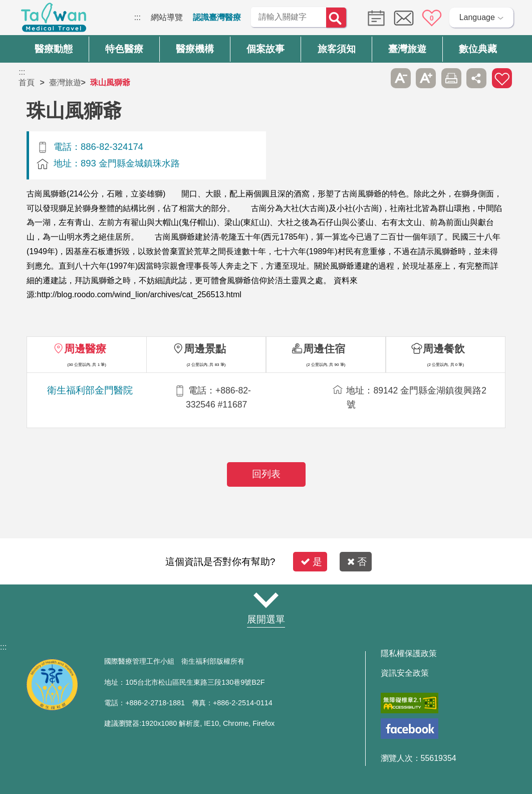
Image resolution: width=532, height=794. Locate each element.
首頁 (27, 82)
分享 (476, 78)
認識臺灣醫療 (217, 17)
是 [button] (311, 562)
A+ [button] (426, 78)
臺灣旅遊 (65, 82)
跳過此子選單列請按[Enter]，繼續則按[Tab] (376, 78)
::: (138, 17)
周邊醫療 (85, 349)
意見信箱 (404, 18)
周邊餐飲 (444, 349)
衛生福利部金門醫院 (90, 390)
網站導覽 (167, 17)
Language (477, 17)
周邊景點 (205, 349)
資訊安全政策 (405, 673)
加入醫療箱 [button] (502, 78)
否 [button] (357, 562)
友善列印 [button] (451, 78)
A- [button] (401, 78)
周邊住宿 (324, 349)
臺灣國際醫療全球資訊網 (54, 20)
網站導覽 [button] (266, 600)
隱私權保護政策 (409, 654)
